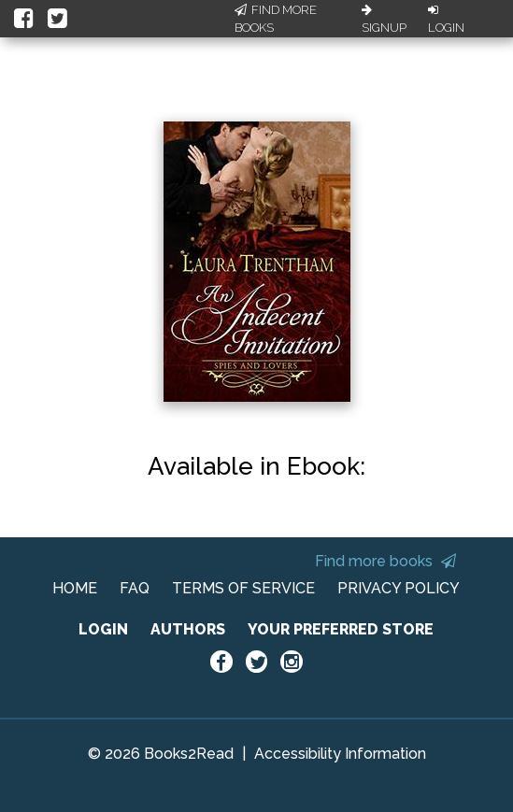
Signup (384, 20)
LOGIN (103, 629)
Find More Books (276, 19)
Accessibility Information (340, 754)
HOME (75, 588)
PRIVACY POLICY (399, 588)
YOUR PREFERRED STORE (341, 629)
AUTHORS (188, 629)
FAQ (135, 588)
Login (446, 20)
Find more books (385, 561)
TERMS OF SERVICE (243, 588)
